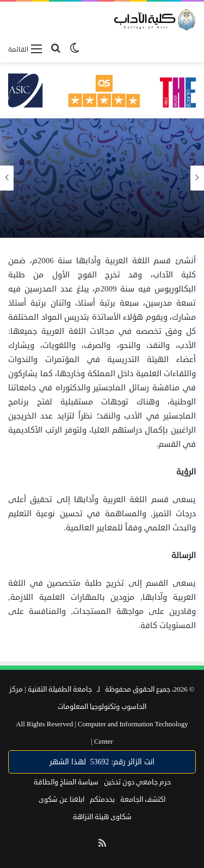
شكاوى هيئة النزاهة (102, 817)
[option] (102, 178)
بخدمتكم (102, 800)
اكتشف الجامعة (143, 800)
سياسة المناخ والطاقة (66, 782)
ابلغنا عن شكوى (61, 800)
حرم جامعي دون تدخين (137, 782)
